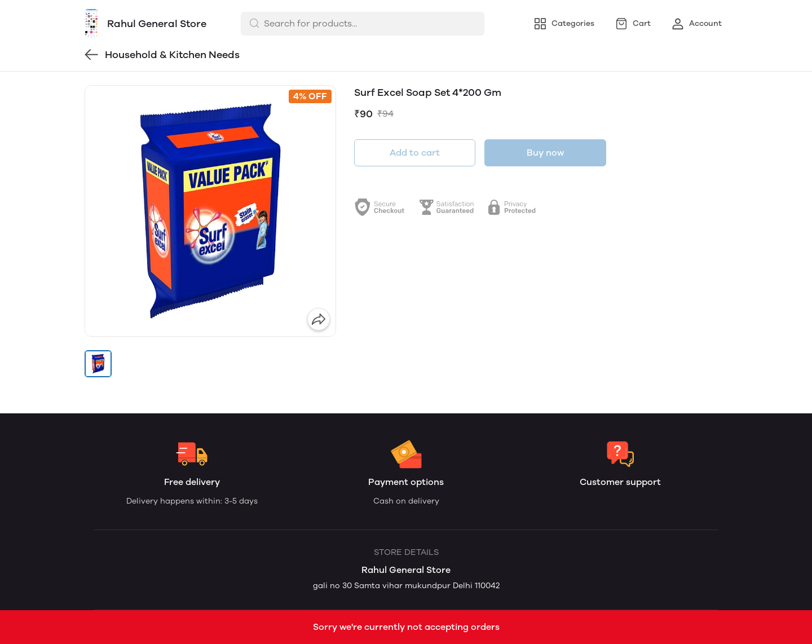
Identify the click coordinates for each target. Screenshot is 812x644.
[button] (98, 364)
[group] (210, 211)
